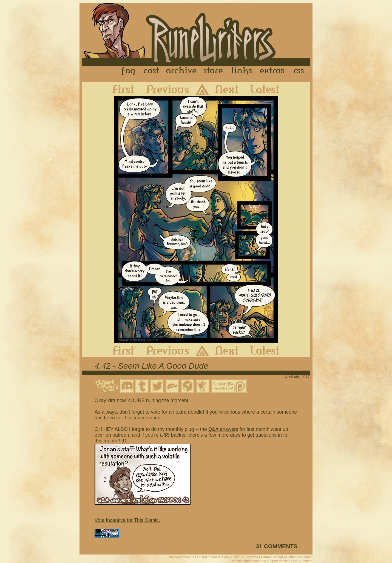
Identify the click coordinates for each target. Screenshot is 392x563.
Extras (273, 71)
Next (231, 89)
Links (242, 71)
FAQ (129, 71)
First (119, 89)
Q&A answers (223, 429)
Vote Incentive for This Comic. (127, 520)
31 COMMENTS (277, 546)
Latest (269, 89)
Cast (152, 71)
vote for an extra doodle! (178, 412)
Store (213, 71)
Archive (181, 71)
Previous (164, 89)
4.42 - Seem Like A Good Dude (151, 366)
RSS (300, 71)
